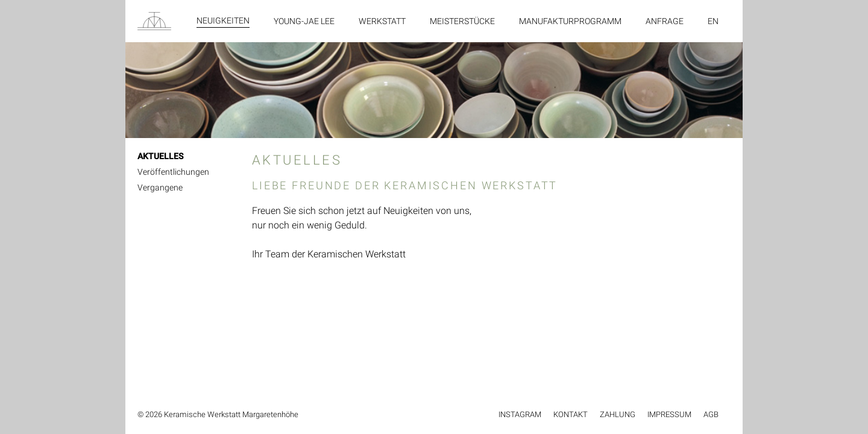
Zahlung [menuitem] (618, 414)
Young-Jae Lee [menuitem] (304, 21)
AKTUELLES (160, 156)
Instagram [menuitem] (520, 414)
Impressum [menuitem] (669, 414)
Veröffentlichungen (173, 172)
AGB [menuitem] (711, 414)
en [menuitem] (713, 21)
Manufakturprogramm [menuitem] (570, 21)
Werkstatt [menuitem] (382, 21)
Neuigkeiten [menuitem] (223, 20)
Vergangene (160, 187)
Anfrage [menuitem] (665, 21)
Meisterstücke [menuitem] (462, 21)
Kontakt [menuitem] (571, 414)
